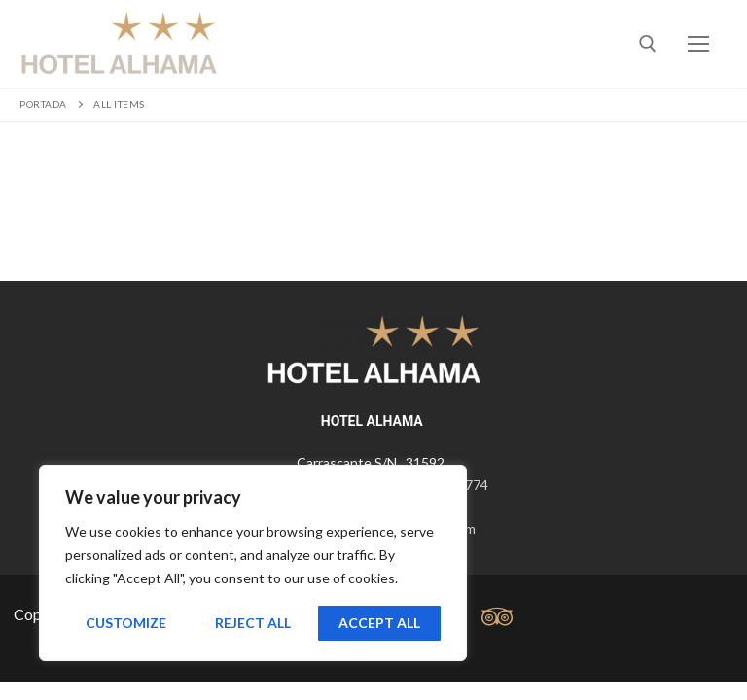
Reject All (253, 623)
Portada (43, 104)
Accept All (379, 623)
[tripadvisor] (497, 617)
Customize (126, 623)
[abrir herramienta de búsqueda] (648, 44)
